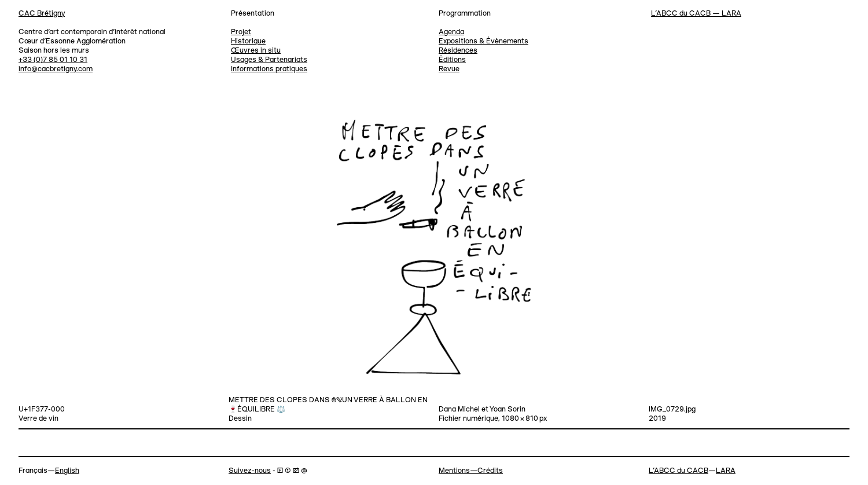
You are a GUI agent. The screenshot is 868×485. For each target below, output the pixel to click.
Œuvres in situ (256, 51)
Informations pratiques (269, 69)
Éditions (452, 60)
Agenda (451, 32)
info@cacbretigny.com (56, 69)
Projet (241, 32)
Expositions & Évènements (483, 41)
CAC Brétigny (42, 14)
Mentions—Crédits (471, 471)
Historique (248, 41)
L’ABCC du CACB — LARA (696, 14)
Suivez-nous (250, 471)
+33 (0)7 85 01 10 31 (53, 60)
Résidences (458, 51)
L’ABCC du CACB (678, 471)
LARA (726, 471)
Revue (449, 69)
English (67, 471)
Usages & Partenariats (269, 60)
